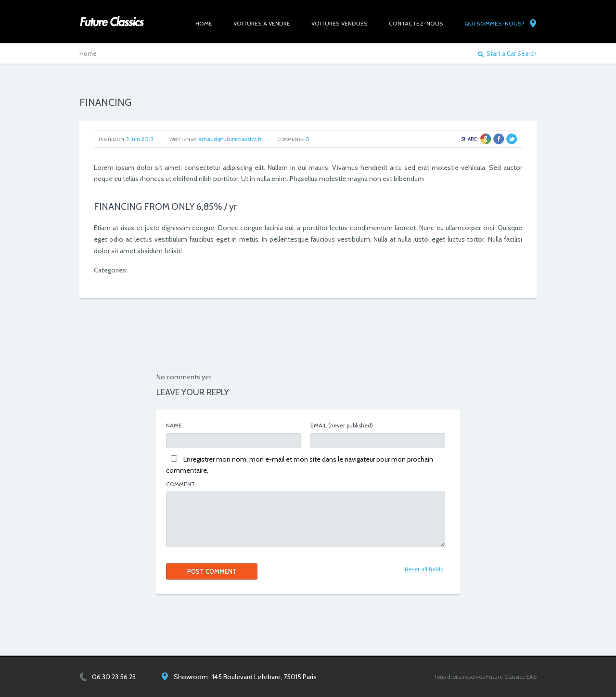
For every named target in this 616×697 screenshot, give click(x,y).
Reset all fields (424, 569)
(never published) (342, 425)
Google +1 (486, 139)
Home (88, 53)
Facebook (499, 139)
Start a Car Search (512, 54)
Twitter (512, 139)
